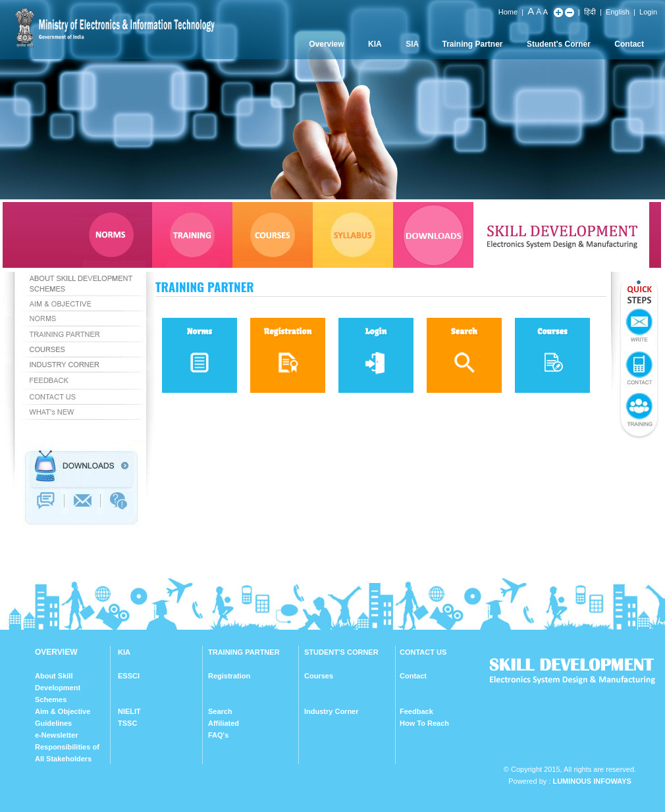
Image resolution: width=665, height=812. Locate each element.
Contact (629, 44)
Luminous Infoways (592, 781)
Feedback (416, 711)
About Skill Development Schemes (58, 688)
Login (648, 12)
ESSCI (129, 676)
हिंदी (590, 12)
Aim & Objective (63, 711)
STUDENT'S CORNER (341, 652)
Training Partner (473, 44)
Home (508, 12)
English (618, 12)
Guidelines (53, 723)
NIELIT (129, 711)
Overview (326, 44)
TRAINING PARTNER (244, 652)
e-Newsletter (56, 735)
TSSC (127, 723)
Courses (319, 676)
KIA (375, 44)
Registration (229, 676)
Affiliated (224, 723)
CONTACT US (423, 652)
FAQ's (218, 735)
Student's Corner (559, 44)
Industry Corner (332, 711)
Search (220, 711)
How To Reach (424, 723)
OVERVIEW (56, 652)
